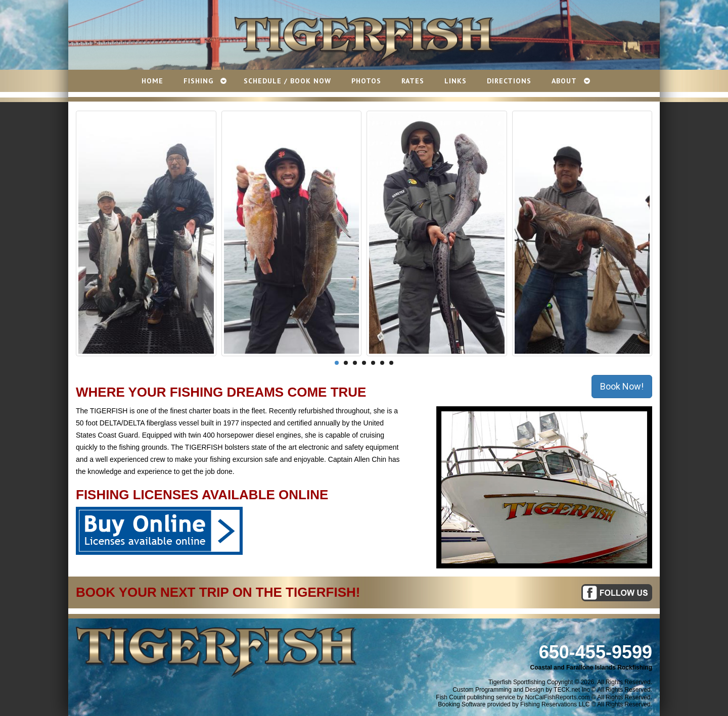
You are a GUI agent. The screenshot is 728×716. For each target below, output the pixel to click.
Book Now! (622, 386)
